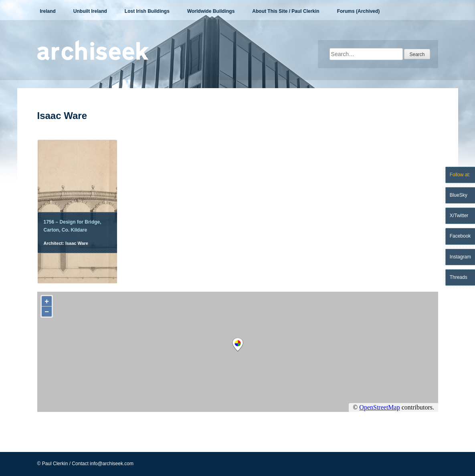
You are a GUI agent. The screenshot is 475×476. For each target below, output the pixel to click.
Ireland (48, 11)
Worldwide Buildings (211, 11)
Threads (459, 277)
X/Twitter (459, 216)
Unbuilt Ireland (90, 11)
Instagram (460, 257)
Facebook (460, 236)
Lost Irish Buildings (147, 11)
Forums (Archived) (359, 11)
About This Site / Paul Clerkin (286, 11)
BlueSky (459, 195)
